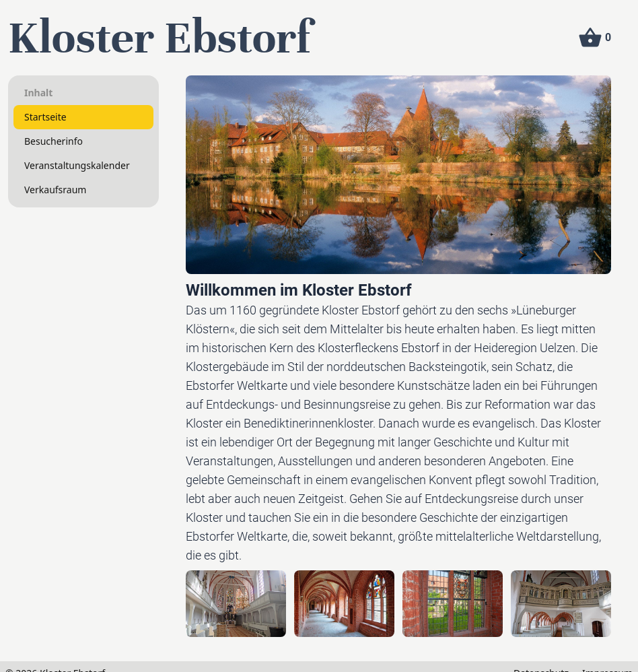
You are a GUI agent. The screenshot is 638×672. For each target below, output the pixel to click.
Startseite (45, 117)
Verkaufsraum (55, 190)
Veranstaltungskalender (77, 165)
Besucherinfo (54, 141)
